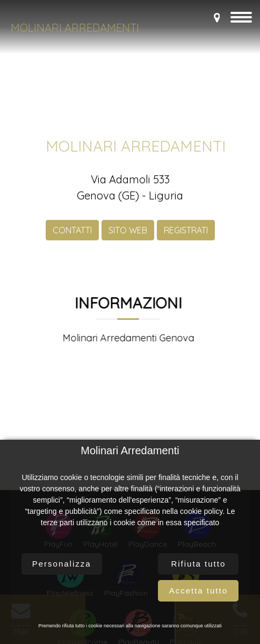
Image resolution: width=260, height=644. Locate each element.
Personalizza (62, 564)
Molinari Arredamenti (75, 28)
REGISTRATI (186, 237)
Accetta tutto (198, 591)
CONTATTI (72, 237)
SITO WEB (128, 237)
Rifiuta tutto (198, 564)
